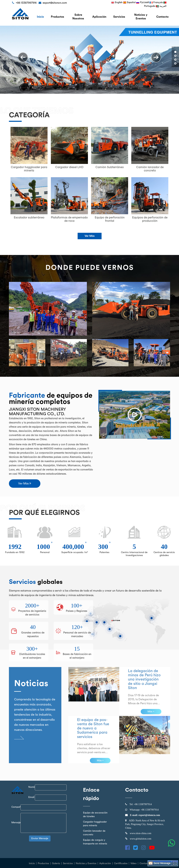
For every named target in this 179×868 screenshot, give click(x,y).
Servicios (119, 17)
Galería (56, 863)
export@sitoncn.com (149, 815)
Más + (151, 712)
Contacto (162, 17)
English (117, 2)
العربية (161, 6)
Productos (43, 863)
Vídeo (133, 863)
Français (156, 2)
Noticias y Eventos (141, 17)
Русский (143, 2)
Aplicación (99, 17)
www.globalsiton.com (141, 839)
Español (129, 2)
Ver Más (90, 236)
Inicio (32, 863)
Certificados (121, 863)
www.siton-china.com (141, 833)
